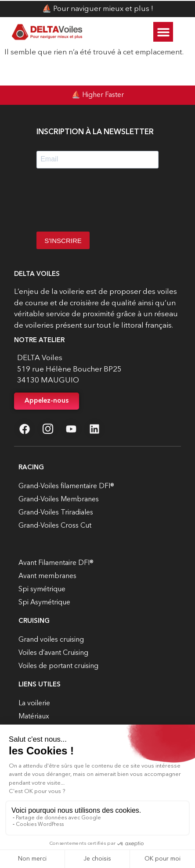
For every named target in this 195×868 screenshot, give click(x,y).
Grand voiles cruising (51, 640)
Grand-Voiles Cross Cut (55, 526)
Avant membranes (47, 576)
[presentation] (103, 203)
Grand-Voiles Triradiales (56, 513)
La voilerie (34, 704)
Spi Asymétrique (44, 603)
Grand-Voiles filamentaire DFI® (66, 486)
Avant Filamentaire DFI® (56, 563)
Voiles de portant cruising (58, 666)
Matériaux (34, 717)
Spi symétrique (42, 589)
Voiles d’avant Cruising (53, 653)
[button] (163, 32)
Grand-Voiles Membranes (59, 500)
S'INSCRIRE (63, 241)
